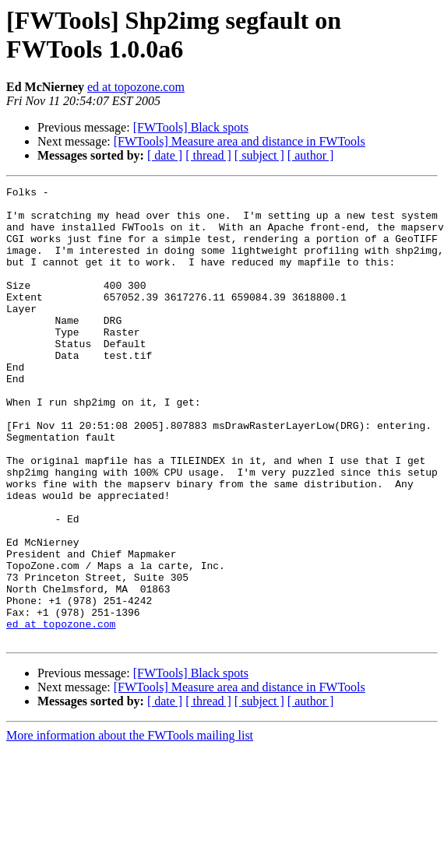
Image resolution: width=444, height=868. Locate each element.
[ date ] (165, 155)
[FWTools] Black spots (191, 127)
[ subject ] (259, 155)
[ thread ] (208, 155)
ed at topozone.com (136, 87)
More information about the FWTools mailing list (130, 826)
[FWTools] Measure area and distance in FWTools (240, 141)
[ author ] (311, 155)
